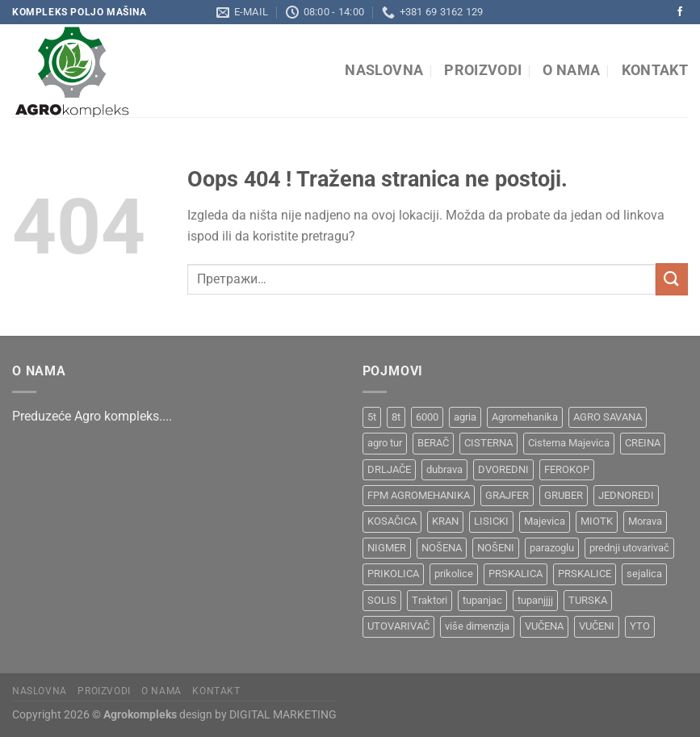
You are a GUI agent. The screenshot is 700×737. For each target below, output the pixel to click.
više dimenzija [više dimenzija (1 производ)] (477, 626)
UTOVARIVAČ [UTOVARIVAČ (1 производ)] (398, 626)
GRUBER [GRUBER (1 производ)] (564, 495)
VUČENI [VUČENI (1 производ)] (597, 626)
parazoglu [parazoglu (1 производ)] (552, 548)
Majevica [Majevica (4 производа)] (545, 521)
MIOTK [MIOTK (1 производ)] (597, 521)
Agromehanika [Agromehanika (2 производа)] (525, 417)
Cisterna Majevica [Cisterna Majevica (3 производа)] (569, 443)
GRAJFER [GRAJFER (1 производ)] (507, 495)
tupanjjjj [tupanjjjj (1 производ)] (535, 600)
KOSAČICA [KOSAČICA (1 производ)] (392, 521)
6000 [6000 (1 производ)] (427, 417)
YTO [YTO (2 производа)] (640, 626)
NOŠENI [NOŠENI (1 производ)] (496, 548)
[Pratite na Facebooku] (680, 12)
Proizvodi (483, 70)
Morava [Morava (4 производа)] (645, 521)
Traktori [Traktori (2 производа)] (430, 600)
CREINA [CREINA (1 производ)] (643, 443)
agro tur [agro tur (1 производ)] (385, 443)
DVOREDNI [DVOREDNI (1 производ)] (503, 469)
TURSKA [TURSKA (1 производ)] (588, 600)
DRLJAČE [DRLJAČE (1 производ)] (389, 469)
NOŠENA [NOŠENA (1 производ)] (442, 548)
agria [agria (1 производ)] (465, 417)
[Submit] (672, 279)
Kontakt (655, 70)
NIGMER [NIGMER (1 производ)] (387, 548)
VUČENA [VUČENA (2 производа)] (544, 626)
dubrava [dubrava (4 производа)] (444, 469)
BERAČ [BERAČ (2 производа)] (433, 443)
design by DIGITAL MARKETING (257, 715)
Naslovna (384, 70)
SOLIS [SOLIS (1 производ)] (382, 600)
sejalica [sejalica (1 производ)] (644, 574)
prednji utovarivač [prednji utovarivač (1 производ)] (629, 548)
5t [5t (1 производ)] (372, 417)
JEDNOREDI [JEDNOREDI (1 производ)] (626, 495)
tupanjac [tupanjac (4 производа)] (482, 600)
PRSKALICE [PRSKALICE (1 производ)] (585, 574)
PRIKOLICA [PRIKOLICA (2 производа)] (393, 574)
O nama (571, 70)
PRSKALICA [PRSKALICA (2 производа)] (516, 574)
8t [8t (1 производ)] (396, 417)
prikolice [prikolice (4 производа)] (454, 574)
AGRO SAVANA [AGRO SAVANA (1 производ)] (608, 417)
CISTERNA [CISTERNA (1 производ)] (488, 443)
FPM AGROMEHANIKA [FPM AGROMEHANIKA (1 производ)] (419, 495)
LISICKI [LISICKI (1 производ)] (491, 521)
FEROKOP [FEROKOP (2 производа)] (567, 469)
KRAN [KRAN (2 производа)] (445, 521)
